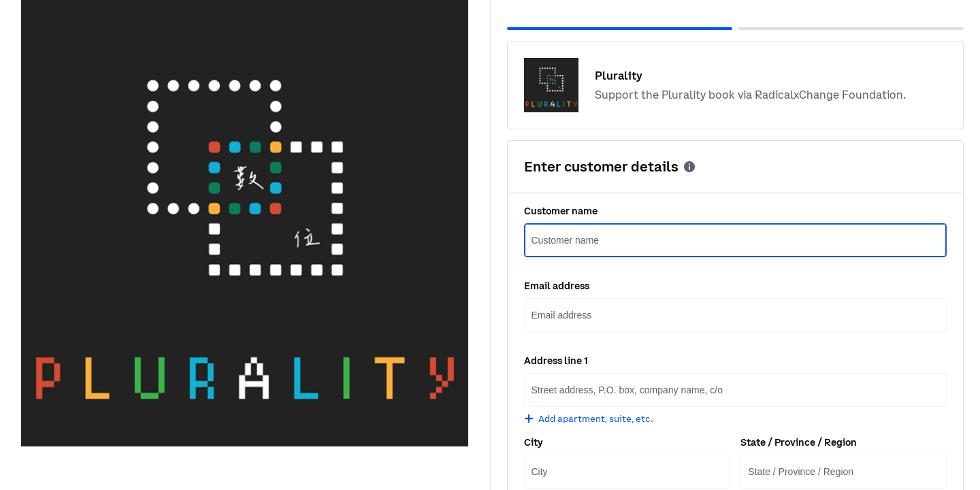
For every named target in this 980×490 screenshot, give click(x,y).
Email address (557, 286)
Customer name (561, 211)
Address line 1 (556, 361)
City (534, 442)
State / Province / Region (799, 442)
